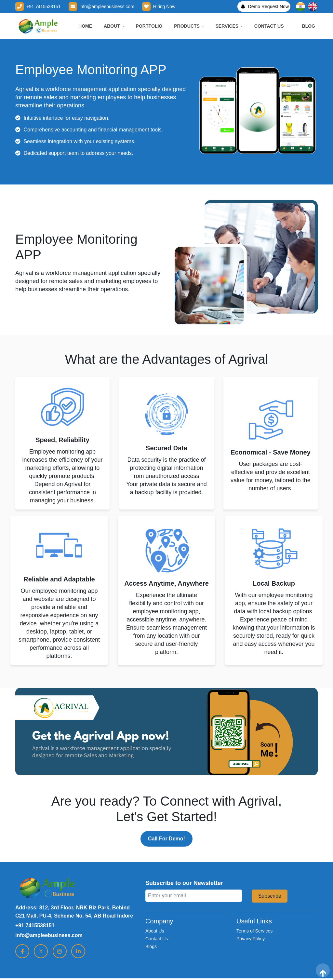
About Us (155, 931)
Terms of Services (254, 931)
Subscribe (270, 896)
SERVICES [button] (228, 26)
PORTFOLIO (149, 26)
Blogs (151, 946)
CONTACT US (269, 26)
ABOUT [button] (113, 26)
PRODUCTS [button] (187, 26)
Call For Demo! (166, 839)
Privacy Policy (251, 939)
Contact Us (157, 939)
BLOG (309, 26)
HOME (85, 26)
